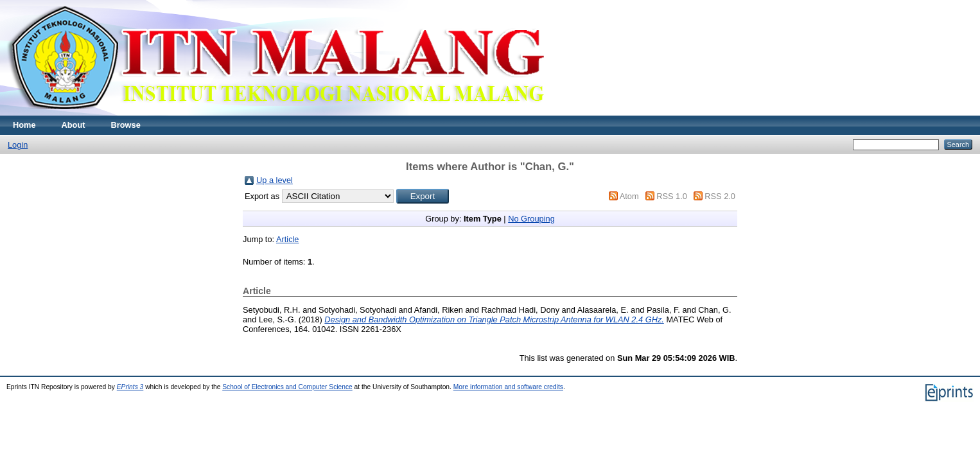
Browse (126, 125)
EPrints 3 (130, 387)
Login (18, 145)
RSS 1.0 (672, 196)
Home (24, 125)
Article (288, 239)
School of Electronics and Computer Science (287, 387)
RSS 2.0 (720, 196)
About (74, 125)
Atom (629, 196)
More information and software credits (508, 387)
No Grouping (531, 219)
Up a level (275, 180)
